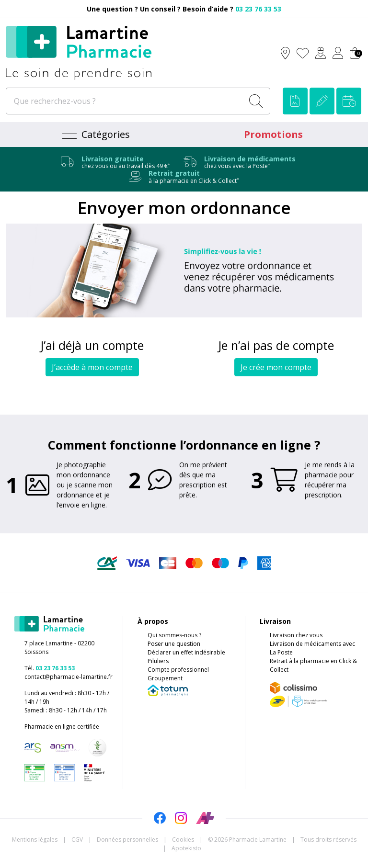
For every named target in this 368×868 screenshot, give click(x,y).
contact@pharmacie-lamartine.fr (69, 677)
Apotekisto (186, 848)
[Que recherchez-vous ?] (125, 101)
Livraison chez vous (296, 635)
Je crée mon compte (276, 367)
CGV (77, 840)
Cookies (183, 840)
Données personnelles (127, 840)
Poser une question (174, 644)
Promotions (273, 134)
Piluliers (158, 661)
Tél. (50, 668)
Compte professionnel (178, 670)
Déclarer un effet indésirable (186, 652)
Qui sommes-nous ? (174, 635)
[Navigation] (95, 135)
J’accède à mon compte (92, 367)
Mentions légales (35, 840)
